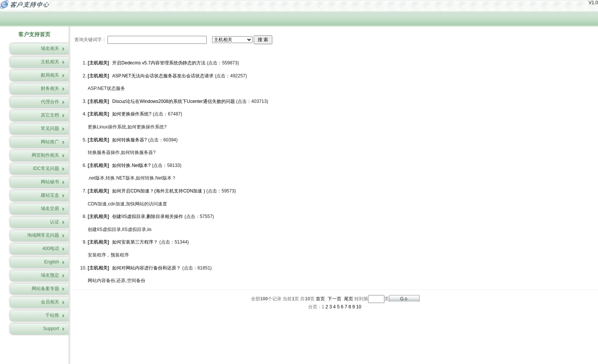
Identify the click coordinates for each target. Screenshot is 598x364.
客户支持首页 (34, 34)
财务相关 (50, 88)
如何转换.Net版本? (131, 165)
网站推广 (50, 142)
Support (51, 329)
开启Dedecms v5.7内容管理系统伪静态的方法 (159, 63)
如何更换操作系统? (132, 114)
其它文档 (50, 115)
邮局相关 (50, 75)
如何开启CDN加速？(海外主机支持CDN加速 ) (158, 191)
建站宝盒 (50, 195)
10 (359, 307)
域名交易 (50, 208)
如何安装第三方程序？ (135, 242)
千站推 (52, 315)
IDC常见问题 (46, 168)
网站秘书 (50, 182)
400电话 (51, 249)
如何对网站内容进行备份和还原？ (146, 268)
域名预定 (50, 275)
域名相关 (50, 48)
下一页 (334, 299)
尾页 (349, 299)
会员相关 (50, 302)
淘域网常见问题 (43, 235)
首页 (320, 299)
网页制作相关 (45, 155)
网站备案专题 (45, 289)
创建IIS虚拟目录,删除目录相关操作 (148, 216)
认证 (55, 222)
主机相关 (50, 62)
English (52, 262)
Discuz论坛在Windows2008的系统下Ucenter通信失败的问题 (173, 101)
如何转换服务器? (129, 140)
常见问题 (50, 128)
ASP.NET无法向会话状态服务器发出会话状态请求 (163, 76)
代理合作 (50, 102)
